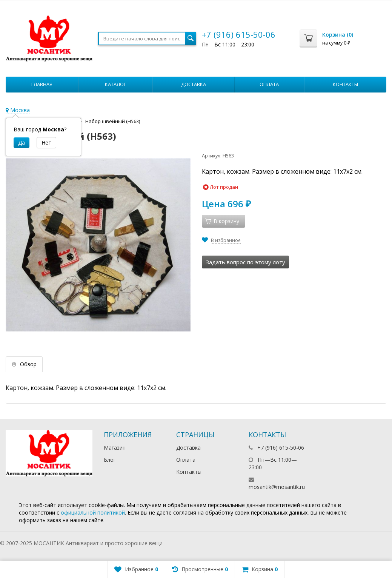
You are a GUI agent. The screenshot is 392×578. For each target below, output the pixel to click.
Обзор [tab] (24, 364)
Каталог (115, 84)
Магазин (115, 448)
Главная (42, 84)
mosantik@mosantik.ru (277, 487)
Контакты (345, 84)
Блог (110, 460)
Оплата (269, 84)
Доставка (194, 84)
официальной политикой (93, 512)
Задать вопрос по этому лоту (245, 262)
